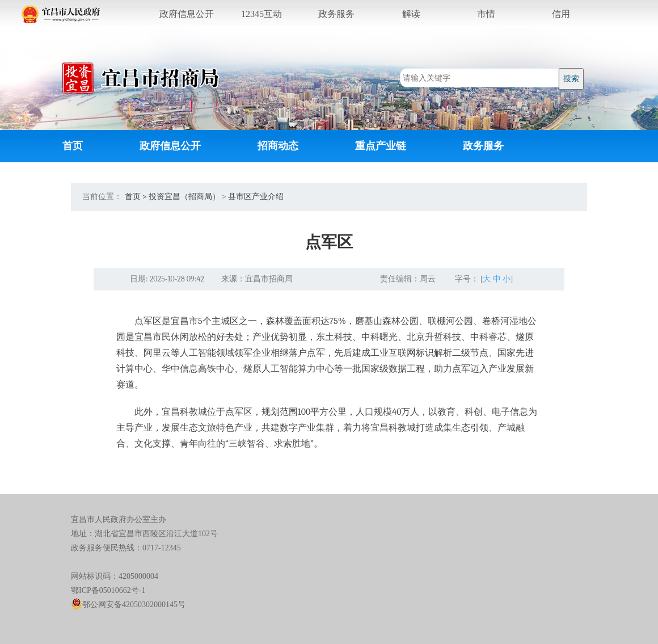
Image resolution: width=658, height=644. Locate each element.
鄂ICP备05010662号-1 (108, 590)
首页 (73, 146)
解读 (411, 14)
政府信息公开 (170, 146)
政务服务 (483, 146)
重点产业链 (381, 146)
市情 (486, 14)
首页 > (136, 197)
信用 (561, 14)
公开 (187, 14)
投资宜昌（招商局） (184, 197)
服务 (336, 14)
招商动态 (278, 146)
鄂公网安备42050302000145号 (128, 605)
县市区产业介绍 (256, 197)
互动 (261, 14)
